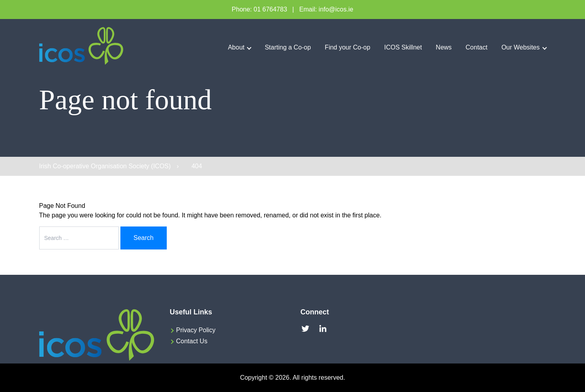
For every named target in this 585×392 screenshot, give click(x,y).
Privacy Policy (196, 330)
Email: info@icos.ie (326, 9)
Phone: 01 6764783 (259, 9)
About (236, 47)
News (444, 47)
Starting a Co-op (288, 47)
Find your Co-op (348, 47)
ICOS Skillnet (403, 47)
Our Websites (521, 47)
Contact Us (192, 341)
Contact (477, 47)
